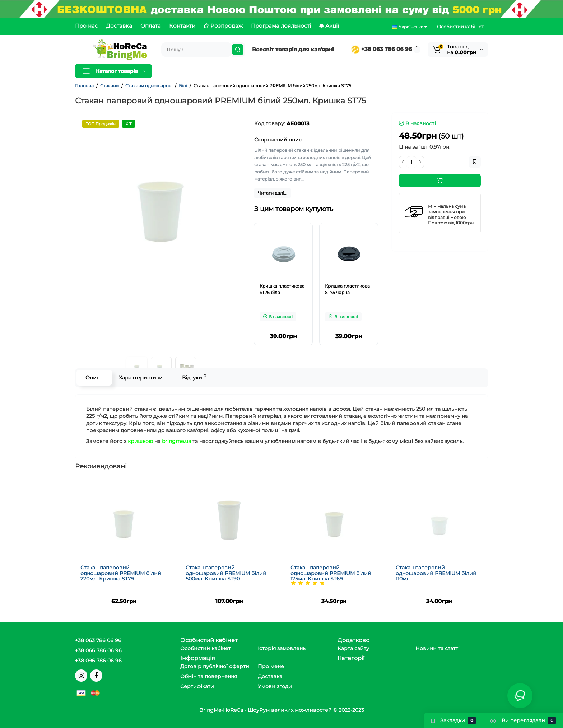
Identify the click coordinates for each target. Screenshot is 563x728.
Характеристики (141, 378)
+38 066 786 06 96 (98, 650)
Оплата (151, 26)
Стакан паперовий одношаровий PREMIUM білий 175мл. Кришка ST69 (331, 573)
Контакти (182, 26)
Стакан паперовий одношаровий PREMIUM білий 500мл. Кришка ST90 (226, 573)
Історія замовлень (282, 648)
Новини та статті (438, 648)
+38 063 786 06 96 (381, 49)
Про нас (86, 26)
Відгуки (194, 377)
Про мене (271, 666)
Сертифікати (197, 686)
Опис (92, 378)
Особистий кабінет (460, 27)
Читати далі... (273, 193)
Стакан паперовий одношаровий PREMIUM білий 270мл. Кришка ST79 (121, 573)
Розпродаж (223, 26)
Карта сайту (353, 648)
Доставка (119, 26)
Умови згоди (275, 686)
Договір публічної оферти (215, 666)
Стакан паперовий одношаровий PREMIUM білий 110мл (436, 573)
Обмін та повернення (209, 676)
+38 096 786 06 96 (98, 661)
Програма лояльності (281, 26)
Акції (329, 26)
